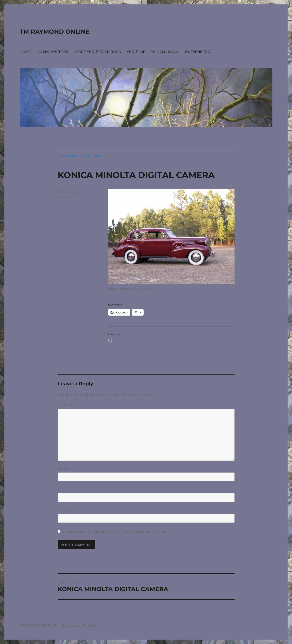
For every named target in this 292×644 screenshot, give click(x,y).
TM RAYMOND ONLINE (55, 32)
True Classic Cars (165, 52)
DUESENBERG (197, 52)
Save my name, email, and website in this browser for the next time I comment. (116, 532)
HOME (25, 52)
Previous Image (68, 155)
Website (65, 510)
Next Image (92, 155)
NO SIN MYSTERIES (53, 52)
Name (64, 469)
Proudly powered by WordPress (76, 626)
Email (64, 489)
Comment (67, 405)
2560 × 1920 (65, 197)
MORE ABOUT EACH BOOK (98, 52)
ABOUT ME (136, 52)
